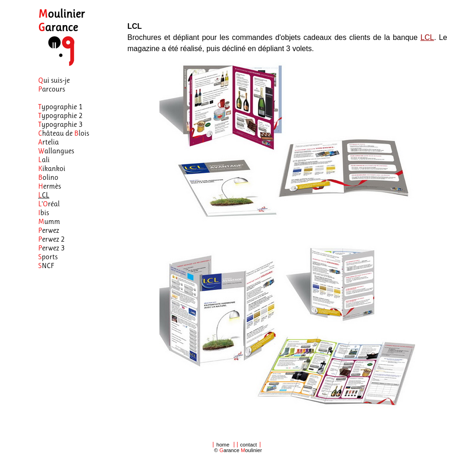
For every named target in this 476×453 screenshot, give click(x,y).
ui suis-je (54, 80)
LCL (427, 37)
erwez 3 (51, 248)
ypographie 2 (60, 115)
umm (49, 221)
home (223, 445)
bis (43, 213)
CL (44, 195)
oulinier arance (61, 20)
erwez (49, 230)
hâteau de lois (64, 133)
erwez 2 (51, 239)
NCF (46, 266)
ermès (50, 186)
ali (44, 160)
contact (249, 445)
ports (48, 257)
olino (48, 177)
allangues (56, 151)
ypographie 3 (60, 124)
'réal (49, 204)
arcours (52, 89)
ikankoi (52, 168)
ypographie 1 (60, 107)
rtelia (49, 142)
